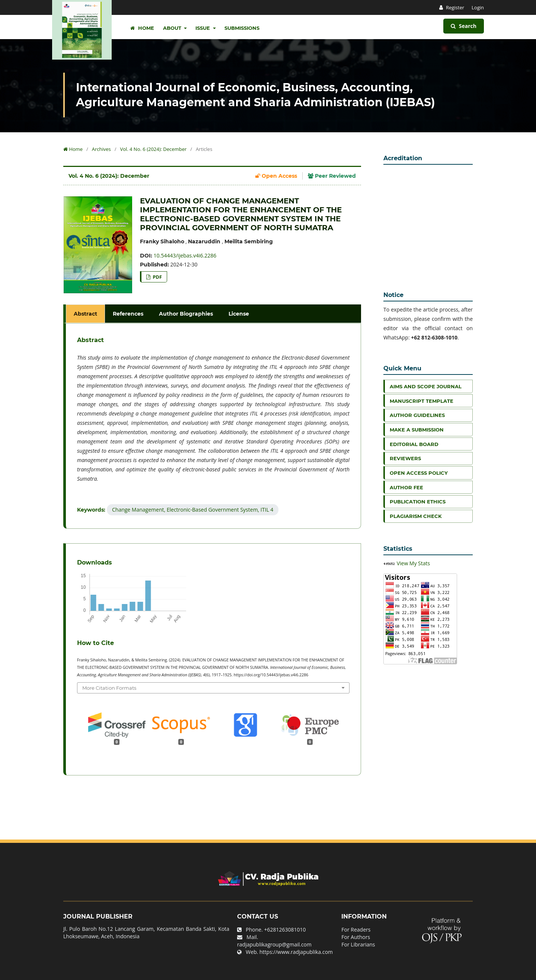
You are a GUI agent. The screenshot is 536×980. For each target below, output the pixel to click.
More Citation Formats (109, 688)
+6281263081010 (285, 930)
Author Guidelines (417, 415)
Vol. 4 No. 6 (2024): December (153, 149)
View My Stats (414, 563)
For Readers (356, 930)
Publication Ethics (418, 502)
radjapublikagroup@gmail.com (274, 944)
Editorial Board (414, 444)
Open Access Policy (419, 473)
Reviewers (405, 458)
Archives (101, 149)
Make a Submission (417, 430)
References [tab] (128, 314)
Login (478, 7)
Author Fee (406, 487)
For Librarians (358, 944)
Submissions (242, 28)
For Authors (356, 937)
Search (464, 26)
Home (142, 28)
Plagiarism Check (416, 516)
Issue (203, 28)
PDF (157, 277)
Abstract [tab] (85, 314)
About (173, 28)
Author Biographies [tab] (186, 314)
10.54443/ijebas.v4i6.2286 (185, 255)
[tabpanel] (213, 426)
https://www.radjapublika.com (296, 952)
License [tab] (239, 314)
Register (455, 7)
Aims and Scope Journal (426, 386)
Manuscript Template (422, 401)
